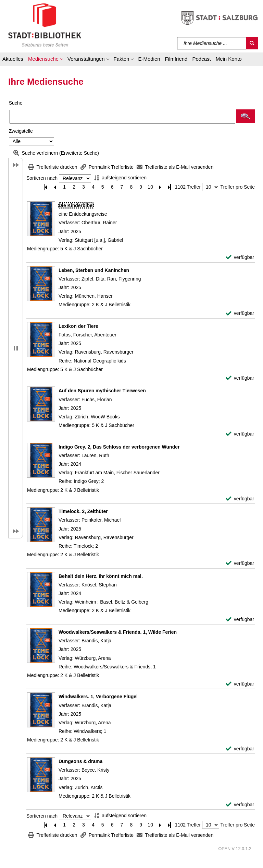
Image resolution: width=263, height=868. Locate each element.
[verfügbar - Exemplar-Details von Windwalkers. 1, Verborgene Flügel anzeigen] (240, 749)
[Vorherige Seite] (55, 187)
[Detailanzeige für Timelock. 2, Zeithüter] (83, 511)
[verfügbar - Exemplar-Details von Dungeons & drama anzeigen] (240, 805)
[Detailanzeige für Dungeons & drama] (80, 761)
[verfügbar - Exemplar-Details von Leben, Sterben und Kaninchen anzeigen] (240, 313)
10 (150, 187)
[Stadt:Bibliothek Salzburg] (45, 25)
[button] (45, 60)
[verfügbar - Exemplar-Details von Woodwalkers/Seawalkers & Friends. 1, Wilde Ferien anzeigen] (240, 684)
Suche (16, 103)
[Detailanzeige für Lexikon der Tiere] (78, 326)
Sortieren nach (42, 178)
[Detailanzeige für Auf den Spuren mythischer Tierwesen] (102, 391)
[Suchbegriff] (212, 43)
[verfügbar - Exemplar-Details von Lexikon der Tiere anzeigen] (240, 378)
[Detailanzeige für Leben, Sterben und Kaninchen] (94, 270)
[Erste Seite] (45, 187)
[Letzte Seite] (170, 187)
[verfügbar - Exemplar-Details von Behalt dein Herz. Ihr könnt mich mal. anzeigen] (240, 620)
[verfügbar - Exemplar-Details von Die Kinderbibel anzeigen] (240, 257)
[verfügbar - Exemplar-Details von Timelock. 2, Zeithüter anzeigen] (240, 563)
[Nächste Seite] (160, 187)
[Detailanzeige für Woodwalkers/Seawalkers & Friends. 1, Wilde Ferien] (118, 632)
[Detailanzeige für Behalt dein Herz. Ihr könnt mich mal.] (101, 576)
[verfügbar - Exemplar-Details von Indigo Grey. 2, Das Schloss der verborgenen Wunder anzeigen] (240, 499)
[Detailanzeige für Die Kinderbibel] (76, 205)
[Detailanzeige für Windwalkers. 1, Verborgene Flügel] (98, 697)
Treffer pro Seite (238, 187)
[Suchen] (252, 43)
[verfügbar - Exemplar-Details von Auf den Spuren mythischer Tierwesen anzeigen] (240, 434)
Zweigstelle (21, 131)
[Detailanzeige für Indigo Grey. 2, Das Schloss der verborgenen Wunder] (119, 447)
